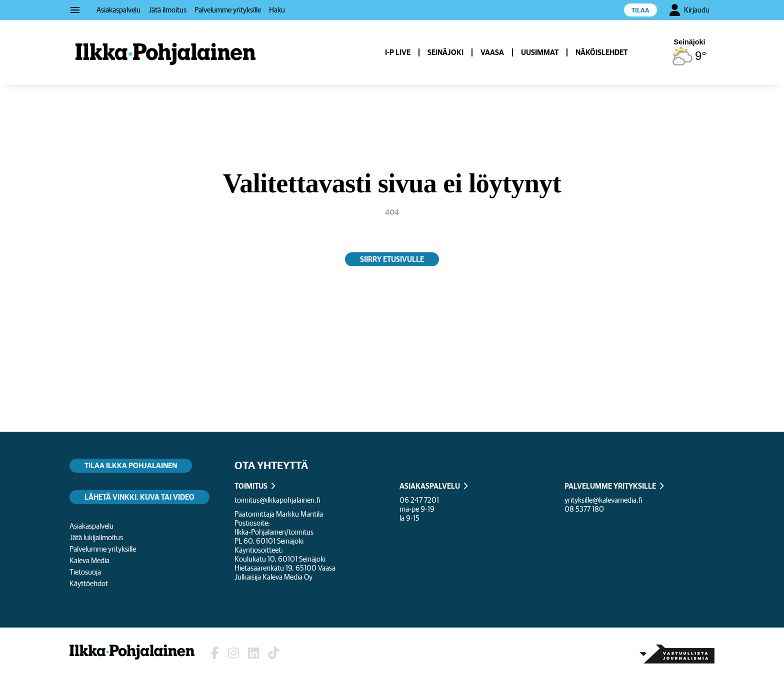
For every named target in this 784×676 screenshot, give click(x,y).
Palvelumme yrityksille (228, 10)
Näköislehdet (601, 52)
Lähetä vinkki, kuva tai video (139, 497)
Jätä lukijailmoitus (96, 537)
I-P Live (398, 52)
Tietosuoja (85, 572)
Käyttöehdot (89, 583)
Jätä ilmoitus (167, 10)
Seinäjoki (445, 52)
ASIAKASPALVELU (430, 486)
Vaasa (492, 52)
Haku (277, 10)
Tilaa (640, 10)
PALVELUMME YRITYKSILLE (610, 486)
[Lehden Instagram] (233, 653)
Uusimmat (540, 52)
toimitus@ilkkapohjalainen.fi (277, 500)
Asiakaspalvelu (118, 10)
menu (75, 10)
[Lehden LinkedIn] (253, 653)
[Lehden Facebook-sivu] (215, 653)
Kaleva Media (89, 560)
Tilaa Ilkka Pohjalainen (131, 465)
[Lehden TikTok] (273, 653)
